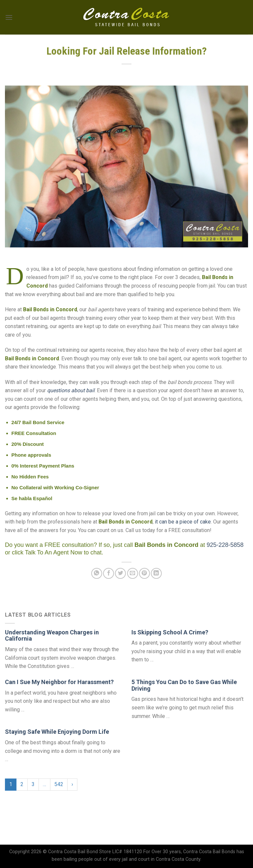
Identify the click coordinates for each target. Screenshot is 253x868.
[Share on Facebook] (109, 573)
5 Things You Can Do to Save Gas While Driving (184, 685)
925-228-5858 (225, 545)
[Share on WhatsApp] (97, 573)
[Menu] (9, 17)
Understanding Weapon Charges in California (52, 636)
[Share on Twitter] (120, 573)
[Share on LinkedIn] (156, 573)
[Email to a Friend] (133, 573)
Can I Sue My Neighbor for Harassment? (59, 682)
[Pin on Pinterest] (144, 573)
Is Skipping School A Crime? (170, 632)
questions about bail (71, 390)
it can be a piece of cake (183, 522)
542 (59, 784)
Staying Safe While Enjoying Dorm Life (57, 732)
